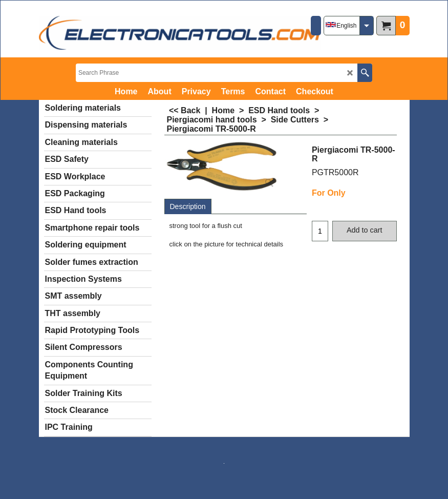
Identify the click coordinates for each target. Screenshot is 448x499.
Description (188, 206)
